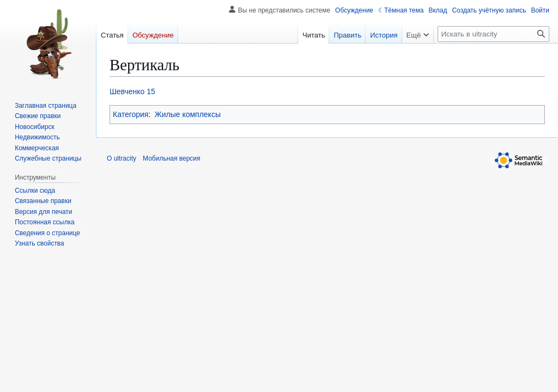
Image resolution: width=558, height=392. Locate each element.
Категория (131, 114)
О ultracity (122, 158)
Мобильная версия (172, 158)
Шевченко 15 (132, 91)
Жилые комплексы (188, 114)
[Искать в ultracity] (493, 34)
